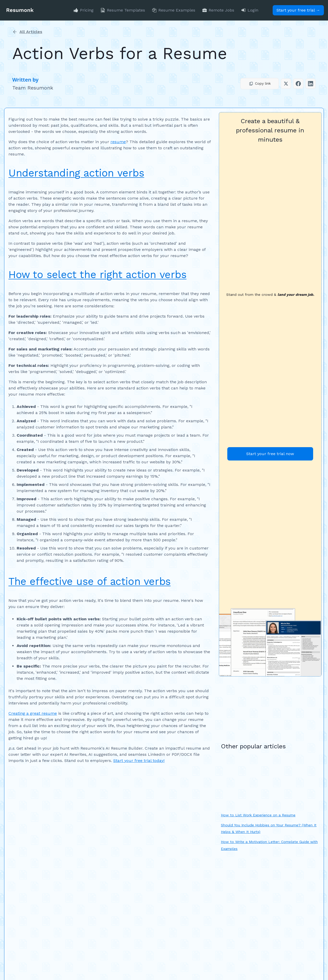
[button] (260, 84)
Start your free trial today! (139, 761)
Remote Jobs (221, 10)
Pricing (87, 10)
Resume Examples (177, 10)
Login (253, 10)
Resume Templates (126, 10)
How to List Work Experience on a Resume (258, 815)
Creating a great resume (33, 713)
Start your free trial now (270, 454)
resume (118, 142)
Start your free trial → (298, 10)
